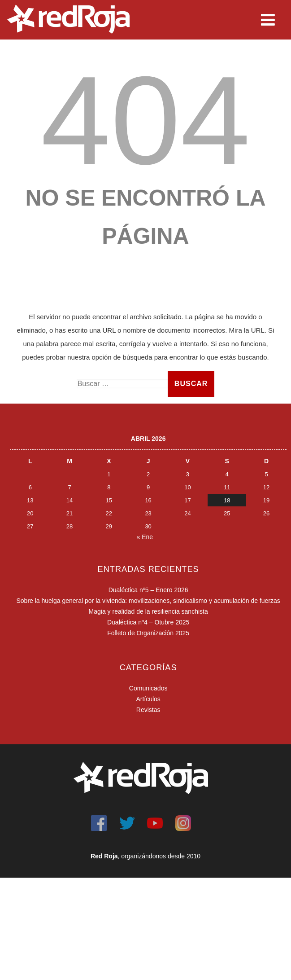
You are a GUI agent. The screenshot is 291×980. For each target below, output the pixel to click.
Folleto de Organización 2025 (148, 633)
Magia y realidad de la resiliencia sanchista (148, 611)
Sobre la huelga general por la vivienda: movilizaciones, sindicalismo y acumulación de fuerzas (148, 601)
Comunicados (148, 688)
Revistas (148, 710)
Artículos (148, 699)
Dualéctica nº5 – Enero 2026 (148, 590)
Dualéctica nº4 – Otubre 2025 (148, 622)
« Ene (145, 537)
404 (145, 120)
